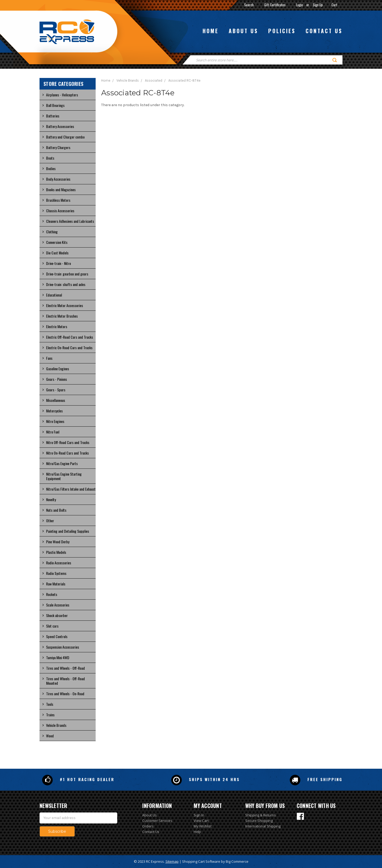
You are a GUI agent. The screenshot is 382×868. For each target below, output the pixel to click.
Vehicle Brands (56, 725)
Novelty (51, 499)
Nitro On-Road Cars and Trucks (67, 453)
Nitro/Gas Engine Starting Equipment (64, 476)
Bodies (51, 168)
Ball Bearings (55, 105)
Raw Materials (56, 584)
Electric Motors (57, 326)
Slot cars (52, 626)
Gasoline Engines (58, 369)
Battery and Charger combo (65, 137)
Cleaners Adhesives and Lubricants (70, 221)
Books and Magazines (61, 189)
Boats (50, 158)
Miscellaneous (56, 400)
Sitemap (172, 861)
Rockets (52, 594)
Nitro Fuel (53, 432)
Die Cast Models (57, 253)
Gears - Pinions (57, 379)
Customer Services (157, 821)
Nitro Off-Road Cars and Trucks (68, 442)
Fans (49, 358)
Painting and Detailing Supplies (68, 531)
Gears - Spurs (56, 390)
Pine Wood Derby (58, 542)
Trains (50, 715)
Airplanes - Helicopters (62, 95)
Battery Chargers (58, 147)
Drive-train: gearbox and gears (67, 274)
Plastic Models (56, 552)
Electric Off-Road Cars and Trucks (70, 337)
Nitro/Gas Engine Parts (62, 463)
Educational (54, 295)
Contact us (324, 31)
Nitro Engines (55, 421)
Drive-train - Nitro (58, 263)
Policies (282, 31)
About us (243, 31)
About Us (150, 815)
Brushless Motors (58, 200)
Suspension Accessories (63, 647)
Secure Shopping (259, 821)
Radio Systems (56, 573)
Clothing (52, 232)
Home (211, 31)
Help (197, 832)
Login (300, 5)
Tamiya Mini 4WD (58, 657)
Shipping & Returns (261, 815)
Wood (50, 736)
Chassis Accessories (60, 211)
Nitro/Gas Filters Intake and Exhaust (71, 489)
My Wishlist (203, 826)
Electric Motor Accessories (65, 305)
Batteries (53, 116)
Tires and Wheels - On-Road (65, 694)
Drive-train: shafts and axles (66, 284)
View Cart (201, 821)
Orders (148, 826)
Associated (154, 80)
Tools (50, 704)
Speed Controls (57, 636)
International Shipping (263, 826)
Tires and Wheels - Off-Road (65, 668)
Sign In (199, 815)
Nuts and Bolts (56, 510)
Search (249, 5)
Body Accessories (58, 179)
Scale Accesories (58, 605)
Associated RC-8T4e (184, 80)
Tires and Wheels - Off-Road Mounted (65, 681)
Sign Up (318, 5)
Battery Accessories (60, 126)
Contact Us (151, 832)
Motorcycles (54, 411)
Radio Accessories (59, 563)
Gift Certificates (275, 5)
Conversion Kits (57, 242)
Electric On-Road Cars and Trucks (69, 347)
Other (50, 521)
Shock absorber (57, 615)
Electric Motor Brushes (62, 316)
